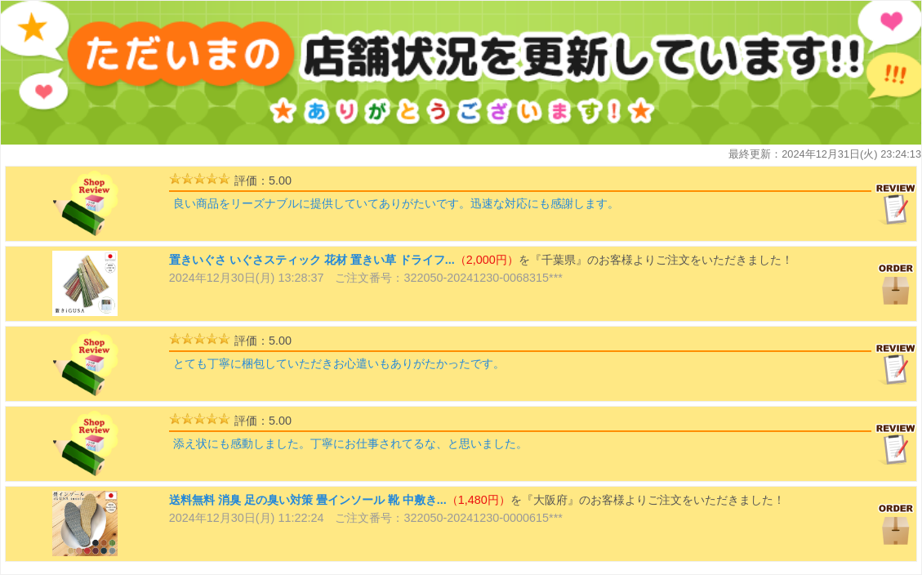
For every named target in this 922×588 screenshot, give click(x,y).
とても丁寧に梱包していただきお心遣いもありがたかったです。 (339, 363)
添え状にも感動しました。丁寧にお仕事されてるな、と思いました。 (350, 443)
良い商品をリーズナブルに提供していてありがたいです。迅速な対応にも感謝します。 (396, 203)
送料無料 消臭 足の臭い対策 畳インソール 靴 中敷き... (308, 500)
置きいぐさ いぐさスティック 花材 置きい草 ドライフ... (312, 260)
